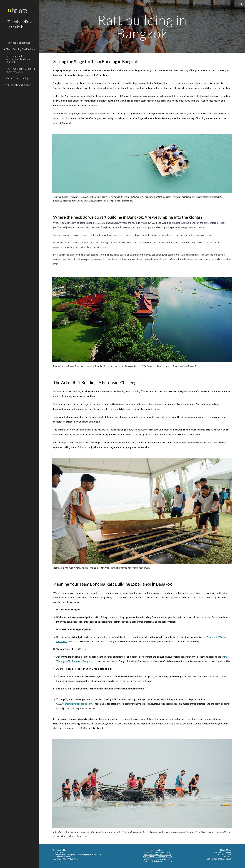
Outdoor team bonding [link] (18, 85)
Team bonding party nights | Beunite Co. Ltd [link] (21, 70)
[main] (142, 27)
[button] (241, 4)
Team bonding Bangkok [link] (18, 43)
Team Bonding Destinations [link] (21, 49)
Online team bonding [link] (17, 78)
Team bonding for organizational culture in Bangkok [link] (19, 59)
